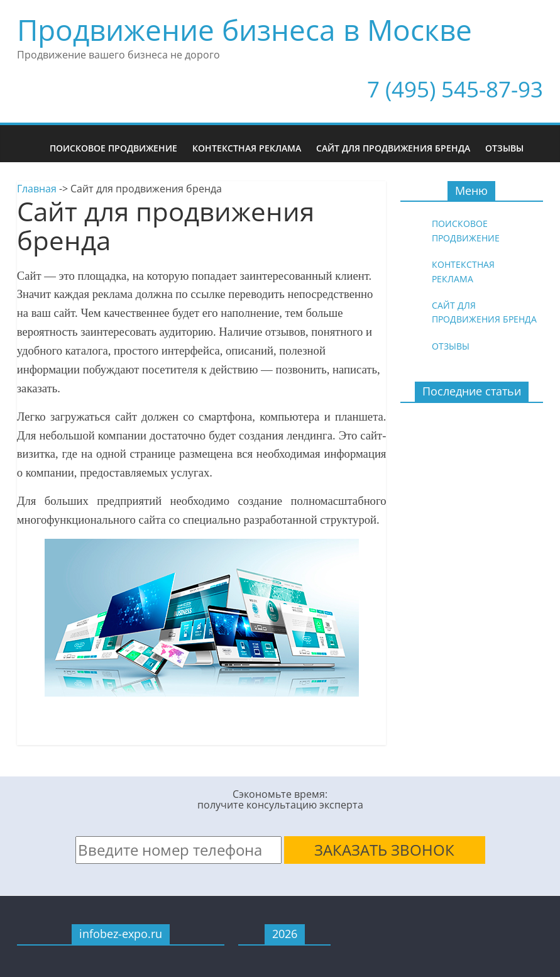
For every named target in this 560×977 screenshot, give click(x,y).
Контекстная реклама (247, 148)
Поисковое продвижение (113, 148)
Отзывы (504, 148)
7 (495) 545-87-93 (455, 89)
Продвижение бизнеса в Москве (244, 30)
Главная (37, 189)
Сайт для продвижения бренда (393, 148)
